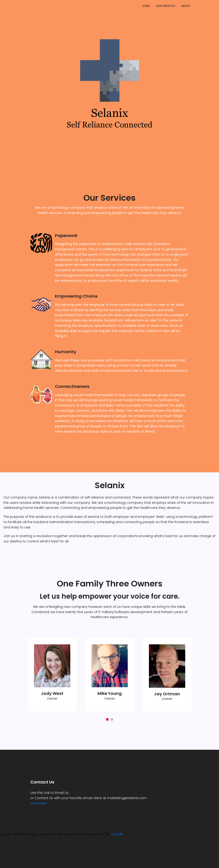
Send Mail (38, 803)
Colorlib (117, 834)
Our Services (166, 6)
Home (146, 6)
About (186, 6)
